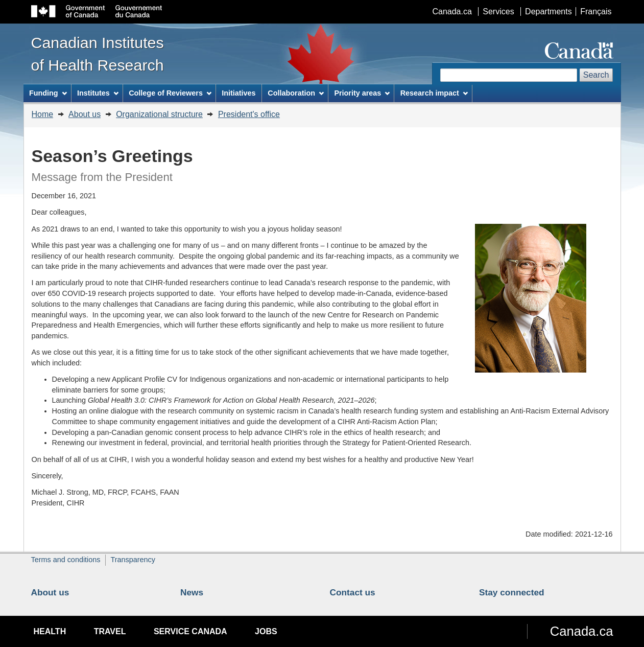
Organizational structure (159, 114)
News (192, 592)
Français (596, 11)
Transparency (133, 560)
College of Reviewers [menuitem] (170, 93)
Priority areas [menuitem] (362, 93)
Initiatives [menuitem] (238, 93)
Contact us (353, 592)
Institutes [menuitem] (98, 93)
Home (43, 114)
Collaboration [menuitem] (296, 93)
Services (498, 11)
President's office (249, 114)
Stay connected (512, 592)
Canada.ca (452, 11)
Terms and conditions (66, 560)
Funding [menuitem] (48, 93)
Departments (548, 11)
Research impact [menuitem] (434, 93)
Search (596, 75)
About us (85, 114)
